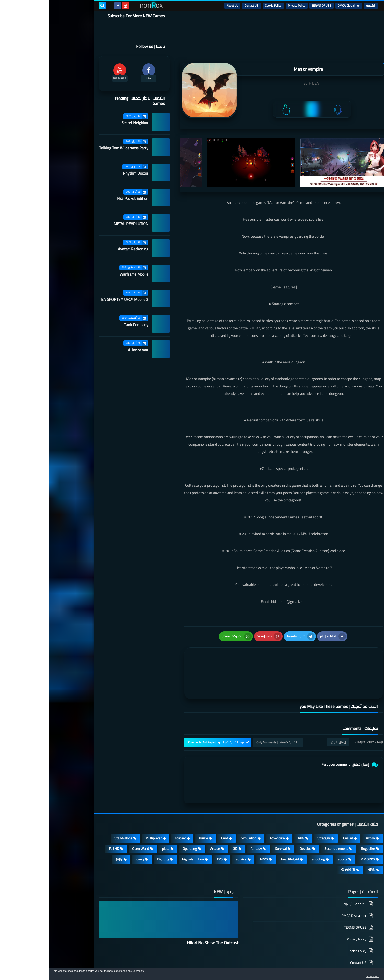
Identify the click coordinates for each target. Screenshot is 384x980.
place (117, 823)
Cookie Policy (224, 6)
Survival (232, 823)
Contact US (203, 6)
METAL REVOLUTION (82, 224)
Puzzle (155, 812)
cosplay (132, 812)
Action (322, 812)
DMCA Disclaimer (300, 6)
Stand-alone (75, 812)
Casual (299, 812)
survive (192, 833)
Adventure (228, 812)
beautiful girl (241, 833)
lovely (91, 833)
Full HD (65, 823)
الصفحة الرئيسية (306, 878)
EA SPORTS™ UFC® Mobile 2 (76, 299)
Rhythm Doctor (87, 173)
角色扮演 (299, 844)
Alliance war (89, 350)
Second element (287, 823)
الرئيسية (322, 6)
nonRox (297, 965)
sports (294, 833)
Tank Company (87, 325)
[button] (365, 975)
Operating (141, 823)
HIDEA (265, 83)
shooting (270, 833)
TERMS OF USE (273, 6)
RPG (252, 812)
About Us (184, 6)
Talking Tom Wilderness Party (75, 148)
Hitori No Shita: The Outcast (164, 917)
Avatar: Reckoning (84, 249)
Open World (92, 823)
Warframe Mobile (85, 274)
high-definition (144, 833)
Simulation (200, 812)
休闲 (70, 833)
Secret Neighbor (86, 123)
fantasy (207, 823)
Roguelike (319, 823)
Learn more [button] (337, 976)
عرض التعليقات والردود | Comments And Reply (168, 716)
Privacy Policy (248, 6)
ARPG (215, 833)
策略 (323, 844)
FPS (171, 833)
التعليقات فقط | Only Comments (228, 716)
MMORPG (319, 833)
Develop (257, 823)
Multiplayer (105, 812)
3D (186, 823)
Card (176, 812)
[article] (186, 659)
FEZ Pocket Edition (84, 198)
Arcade (166, 823)
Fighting (114, 833)
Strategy (275, 812)
